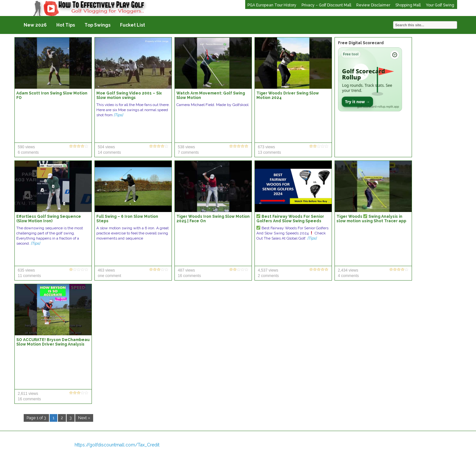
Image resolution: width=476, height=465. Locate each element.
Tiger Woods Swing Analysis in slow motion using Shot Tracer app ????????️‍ (371, 221)
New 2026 (35, 25)
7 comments (188, 152)
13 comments (270, 152)
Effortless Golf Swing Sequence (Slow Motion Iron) (49, 219)
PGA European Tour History (272, 5)
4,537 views (268, 270)
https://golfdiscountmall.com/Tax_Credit (117, 445)
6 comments (28, 152)
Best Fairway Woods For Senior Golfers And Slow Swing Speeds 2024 (290, 221)
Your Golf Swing (440, 5)
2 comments (268, 276)
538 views (186, 147)
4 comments (348, 276)
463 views (106, 270)
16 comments (190, 276)
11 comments (29, 276)
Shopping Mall (408, 5)
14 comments (109, 152)
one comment (110, 276)
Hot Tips (66, 25)
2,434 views (348, 270)
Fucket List (133, 25)
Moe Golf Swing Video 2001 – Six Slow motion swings (129, 95)
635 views (26, 270)
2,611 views (28, 394)
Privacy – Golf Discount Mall (326, 5)
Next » (84, 418)
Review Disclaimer (373, 5)
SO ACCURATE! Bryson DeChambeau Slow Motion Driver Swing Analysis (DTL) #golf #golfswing (53, 344)
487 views (186, 270)
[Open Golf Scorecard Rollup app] (370, 79)
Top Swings (97, 25)
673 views (266, 147)
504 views (106, 147)
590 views (26, 147)
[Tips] (118, 115)
